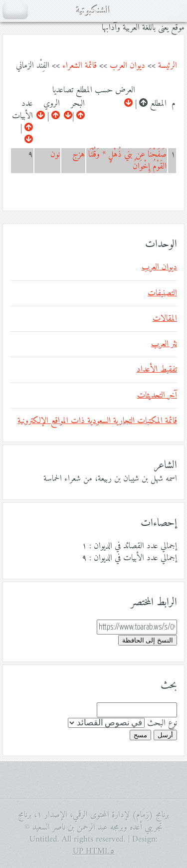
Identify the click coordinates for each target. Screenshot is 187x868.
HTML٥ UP (94, 852)
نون (55, 155)
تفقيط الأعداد (157, 370)
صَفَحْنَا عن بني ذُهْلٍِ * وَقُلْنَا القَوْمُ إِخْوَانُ (127, 161)
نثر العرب (164, 344)
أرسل (165, 735)
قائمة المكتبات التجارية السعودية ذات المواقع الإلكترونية (97, 421)
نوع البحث (162, 723)
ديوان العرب (127, 66)
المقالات (165, 319)
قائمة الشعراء (80, 66)
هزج (79, 155)
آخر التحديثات (157, 396)
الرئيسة (168, 66)
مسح (140, 735)
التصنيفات (162, 293)
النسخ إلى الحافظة (148, 640)
